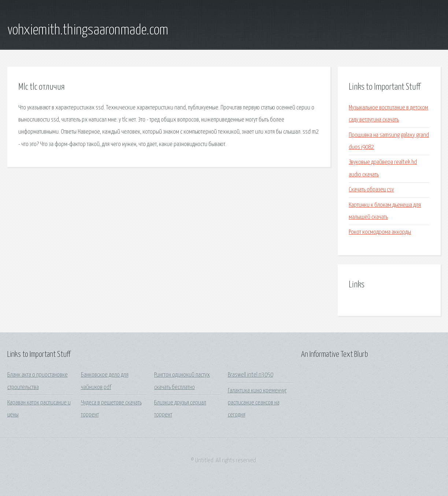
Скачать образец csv (371, 190)
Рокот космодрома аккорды (380, 232)
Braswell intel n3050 (251, 375)
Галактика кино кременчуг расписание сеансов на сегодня (257, 403)
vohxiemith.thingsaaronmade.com (88, 30)
